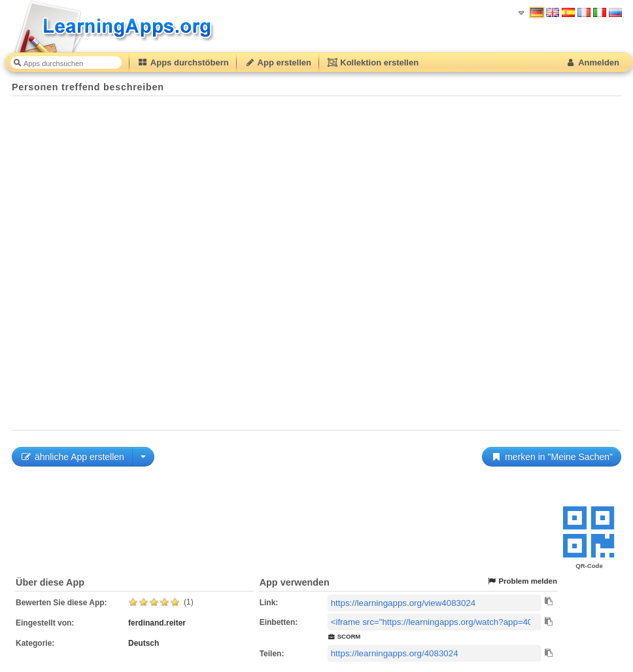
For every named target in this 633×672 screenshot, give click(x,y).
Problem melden (522, 581)
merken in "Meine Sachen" (552, 457)
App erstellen (278, 62)
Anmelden (592, 62)
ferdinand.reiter (157, 623)
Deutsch (144, 643)
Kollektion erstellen (373, 62)
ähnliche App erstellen (72, 457)
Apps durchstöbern (183, 62)
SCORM (344, 636)
